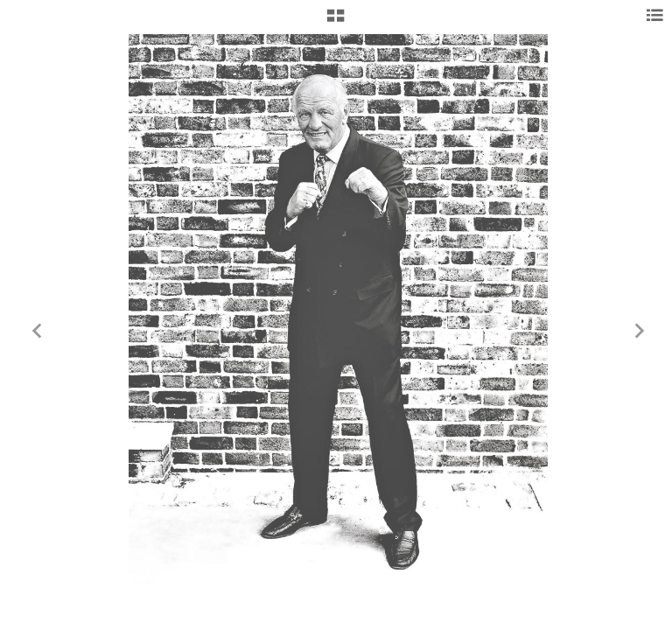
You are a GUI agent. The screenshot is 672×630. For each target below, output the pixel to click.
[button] (336, 22)
